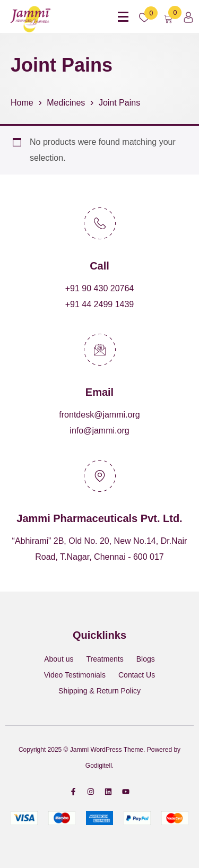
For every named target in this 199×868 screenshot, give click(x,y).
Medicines (66, 103)
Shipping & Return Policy (99, 691)
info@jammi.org (99, 431)
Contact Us (137, 675)
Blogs (146, 659)
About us (59, 659)
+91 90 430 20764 (99, 288)
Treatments (105, 659)
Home (22, 103)
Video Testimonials (75, 675)
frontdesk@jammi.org (99, 415)
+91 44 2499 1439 (99, 304)
